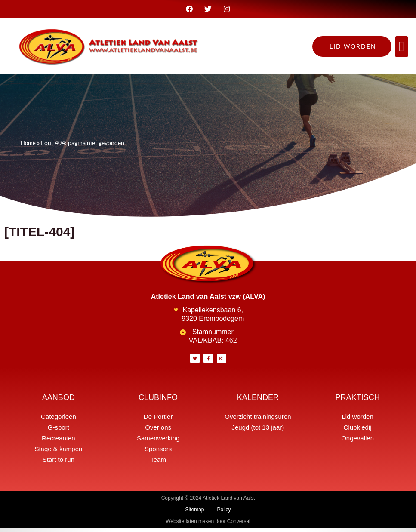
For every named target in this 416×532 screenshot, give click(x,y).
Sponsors (158, 453)
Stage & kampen (58, 453)
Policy (224, 514)
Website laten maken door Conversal (208, 525)
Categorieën (59, 420)
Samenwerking (158, 442)
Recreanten (59, 442)
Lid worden (357, 420)
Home (29, 147)
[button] (402, 51)
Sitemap (194, 514)
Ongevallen (357, 442)
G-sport (59, 431)
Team (158, 463)
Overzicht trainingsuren (258, 420)
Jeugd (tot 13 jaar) (258, 431)
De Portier (158, 420)
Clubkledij (358, 431)
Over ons (158, 431)
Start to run (59, 463)
